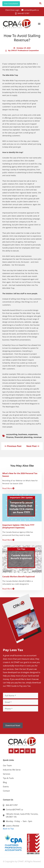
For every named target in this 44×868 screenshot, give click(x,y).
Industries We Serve (12, 770)
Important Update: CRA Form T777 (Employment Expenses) (18, 526)
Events (6, 787)
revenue (37, 437)
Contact (6, 791)
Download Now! (13, 725)
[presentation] (21, 717)
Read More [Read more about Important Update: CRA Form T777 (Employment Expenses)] (8, 540)
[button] (39, 24)
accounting (12, 434)
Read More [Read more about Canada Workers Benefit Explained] (8, 589)
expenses (33, 434)
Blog (5, 782)
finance (10, 437)
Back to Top (8, 829)
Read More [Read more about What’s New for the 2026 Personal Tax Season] (8, 488)
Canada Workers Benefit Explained (18, 577)
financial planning (23, 437)
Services (7, 774)
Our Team (7, 766)
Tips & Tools (8, 778)
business (23, 434)
